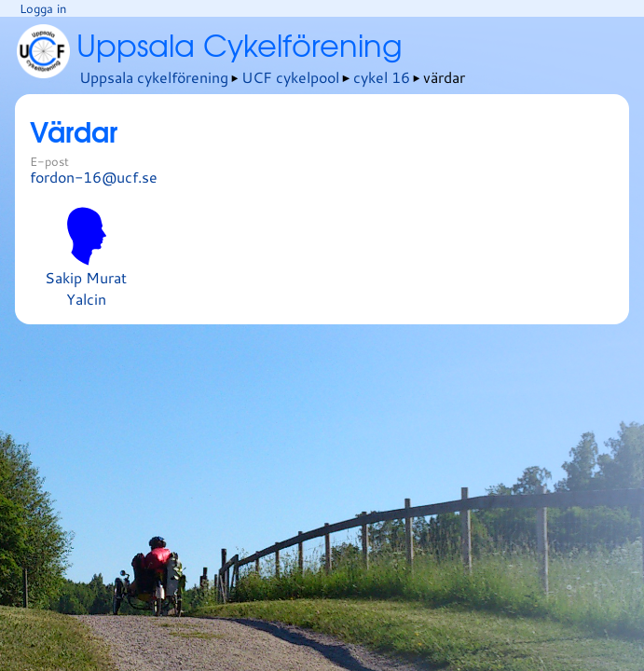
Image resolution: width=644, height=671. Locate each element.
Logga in (43, 8)
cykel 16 (382, 77)
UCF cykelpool (290, 77)
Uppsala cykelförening (154, 77)
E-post (49, 161)
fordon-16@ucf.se (94, 177)
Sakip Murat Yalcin (86, 258)
